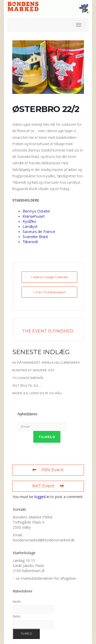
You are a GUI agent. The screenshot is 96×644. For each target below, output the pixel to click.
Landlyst (30, 227)
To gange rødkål (28, 378)
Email (17, 617)
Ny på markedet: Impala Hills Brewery (46, 362)
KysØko (29, 221)
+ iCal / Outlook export (49, 292)
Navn (17, 602)
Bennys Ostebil (36, 211)
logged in (42, 497)
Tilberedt (30, 242)
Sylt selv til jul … (27, 385)
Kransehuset (34, 216)
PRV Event (48, 470)
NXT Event (48, 486)
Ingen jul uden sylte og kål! (37, 393)
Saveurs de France (39, 232)
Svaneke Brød (35, 237)
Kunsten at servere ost (33, 370)
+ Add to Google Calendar (49, 277)
